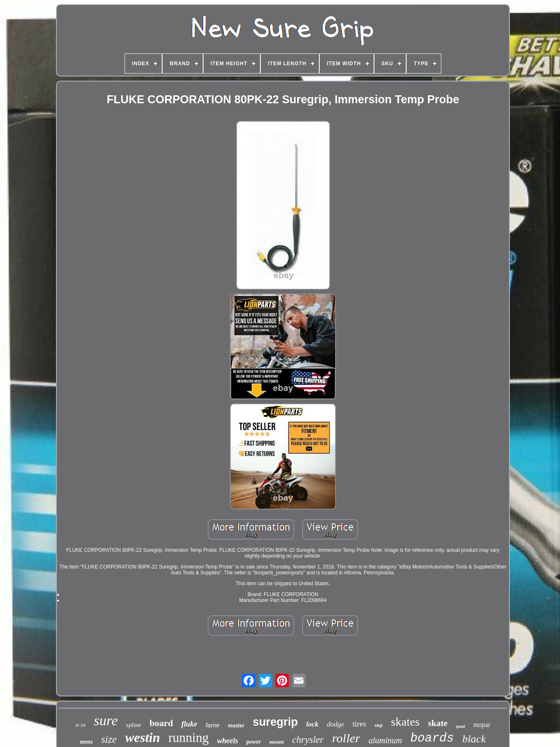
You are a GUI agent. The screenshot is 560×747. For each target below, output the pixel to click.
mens (87, 742)
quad (461, 726)
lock (312, 724)
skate (438, 723)
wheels (227, 741)
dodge (336, 724)
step (378, 725)
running (188, 738)
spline (134, 725)
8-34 (81, 725)
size (109, 739)
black (474, 739)
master (236, 726)
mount (276, 742)
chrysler (308, 740)
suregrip (275, 722)
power (253, 742)
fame (213, 725)
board (161, 723)
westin (143, 737)
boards (432, 738)
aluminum (385, 740)
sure (106, 720)
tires (360, 724)
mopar (482, 725)
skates (405, 722)
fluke (189, 724)
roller (346, 738)
